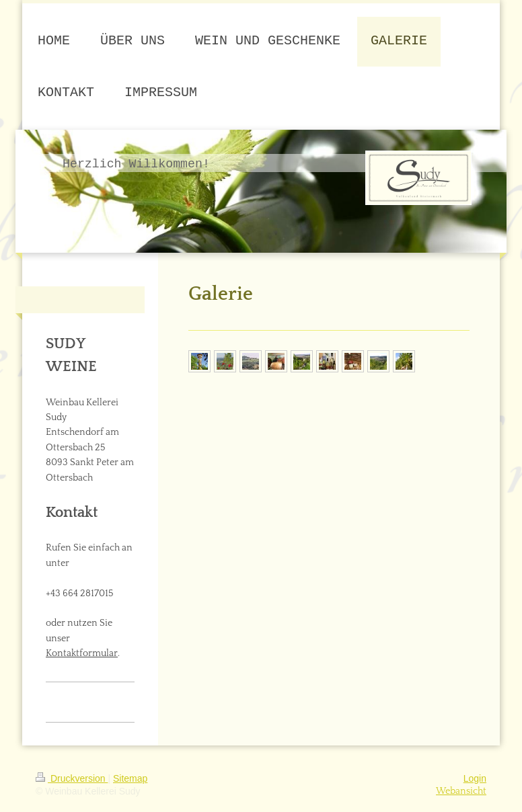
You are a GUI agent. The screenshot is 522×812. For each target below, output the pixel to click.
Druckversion (72, 778)
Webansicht (461, 791)
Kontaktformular (82, 653)
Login (475, 778)
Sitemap (130, 778)
